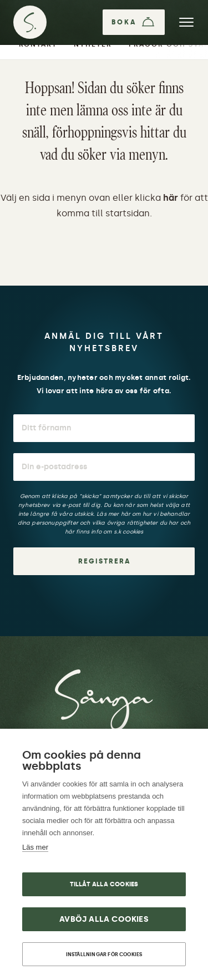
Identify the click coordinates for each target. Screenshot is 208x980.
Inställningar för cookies (104, 954)
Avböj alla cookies (104, 919)
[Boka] (133, 22)
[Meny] (186, 22)
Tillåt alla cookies (104, 884)
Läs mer (35, 847)
